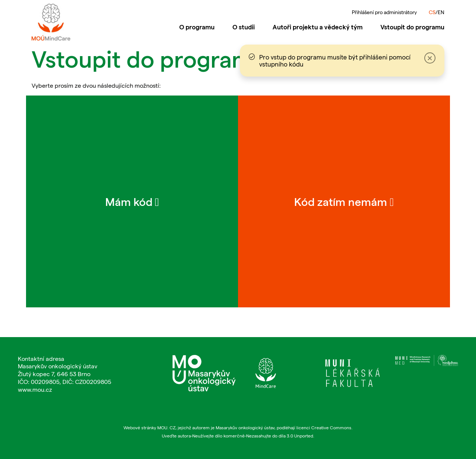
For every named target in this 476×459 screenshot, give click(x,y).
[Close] (428, 61)
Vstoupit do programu (412, 27)
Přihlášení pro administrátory (384, 12)
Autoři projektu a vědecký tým (318, 27)
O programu (197, 27)
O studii (244, 27)
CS (432, 12)
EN (441, 12)
